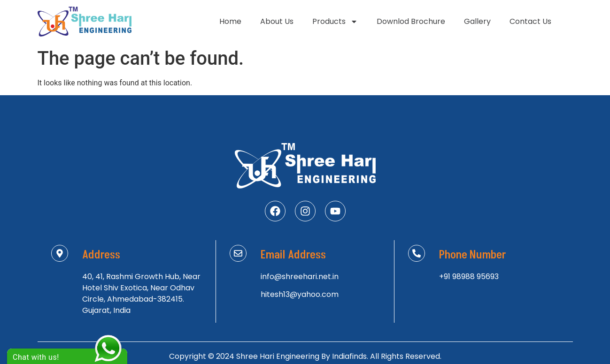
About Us (277, 21)
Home (230, 21)
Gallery (477, 21)
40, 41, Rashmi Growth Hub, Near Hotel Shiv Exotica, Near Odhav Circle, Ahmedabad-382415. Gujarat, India (141, 293)
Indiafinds (349, 356)
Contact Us (530, 21)
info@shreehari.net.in (300, 277)
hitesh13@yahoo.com (300, 294)
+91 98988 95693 (469, 277)
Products (335, 22)
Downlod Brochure (411, 21)
